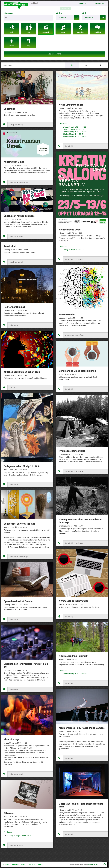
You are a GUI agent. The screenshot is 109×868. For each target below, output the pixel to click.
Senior (67, 335)
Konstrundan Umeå (14, 162)
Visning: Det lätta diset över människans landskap (80, 521)
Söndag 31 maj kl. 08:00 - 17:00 (75, 673)
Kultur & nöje (19, 125)
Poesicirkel (10, 246)
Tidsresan (9, 813)
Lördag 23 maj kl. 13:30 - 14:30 (74, 127)
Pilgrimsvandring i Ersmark (73, 656)
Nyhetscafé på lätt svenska (73, 601)
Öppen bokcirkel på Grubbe (18, 601)
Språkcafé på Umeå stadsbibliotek (77, 371)
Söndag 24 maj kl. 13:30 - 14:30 (75, 134)
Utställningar (24, 182)
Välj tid (84, 13)
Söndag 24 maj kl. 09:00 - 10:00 (75, 132)
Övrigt (82, 335)
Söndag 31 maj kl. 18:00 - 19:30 (19, 836)
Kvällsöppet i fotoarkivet (72, 451)
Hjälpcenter (31, 864)
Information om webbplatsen (14, 864)
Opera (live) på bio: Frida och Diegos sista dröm (81, 805)
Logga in (100, 3)
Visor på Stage (11, 739)
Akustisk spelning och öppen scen (22, 372)
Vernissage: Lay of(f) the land (19, 524)
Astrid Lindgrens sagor (71, 105)
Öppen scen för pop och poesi (19, 216)
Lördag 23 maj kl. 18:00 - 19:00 (74, 129)
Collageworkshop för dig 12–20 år (22, 466)
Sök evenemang (8, 13)
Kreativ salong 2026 (70, 230)
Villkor (40, 864)
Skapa (83, 3)
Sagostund (9, 109)
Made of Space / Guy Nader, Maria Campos (82, 728)
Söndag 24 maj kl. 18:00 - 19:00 (75, 136)
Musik (21, 236)
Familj (12, 125)
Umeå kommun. (93, 864)
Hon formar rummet (14, 307)
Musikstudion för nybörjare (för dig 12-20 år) (26, 665)
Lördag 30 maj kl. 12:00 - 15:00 (74, 250)
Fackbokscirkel (67, 315)
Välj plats (59, 13)
